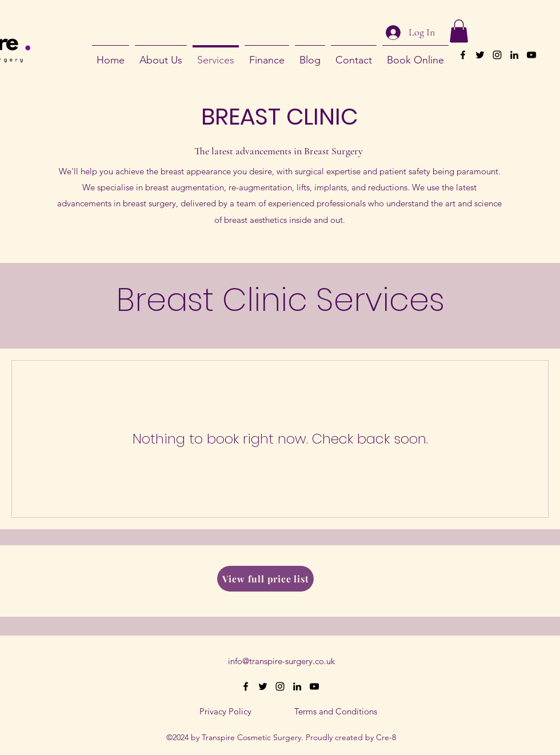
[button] (459, 31)
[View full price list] (265, 579)
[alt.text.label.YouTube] (531, 55)
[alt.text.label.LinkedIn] (514, 55)
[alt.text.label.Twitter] (480, 55)
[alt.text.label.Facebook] (463, 55)
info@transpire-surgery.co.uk (281, 661)
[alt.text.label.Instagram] (497, 55)
